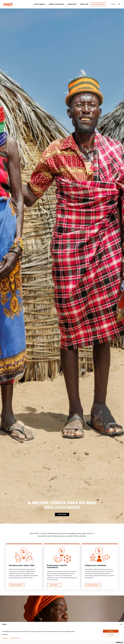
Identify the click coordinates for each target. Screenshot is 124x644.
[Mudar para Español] (113, 4)
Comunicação (72, 4)
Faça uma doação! (98, 4)
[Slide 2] (64, 522)
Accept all (111, 631)
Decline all (111, 635)
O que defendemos (93, 585)
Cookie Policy (14, 638)
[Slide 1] (60, 522)
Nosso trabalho (40, 4)
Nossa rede (54, 585)
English (5, 624)
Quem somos (62, 514)
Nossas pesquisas (17, 585)
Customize (5, 638)
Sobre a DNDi (84, 4)
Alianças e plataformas (56, 4)
